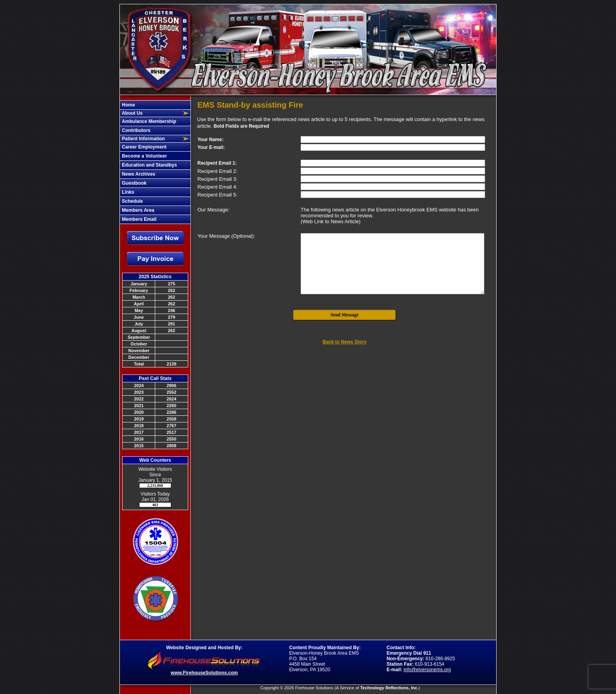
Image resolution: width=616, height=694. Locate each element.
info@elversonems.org (427, 670)
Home (128, 105)
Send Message (345, 315)
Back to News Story (345, 342)
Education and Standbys (149, 165)
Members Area (137, 210)
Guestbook (134, 183)
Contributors (136, 130)
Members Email (138, 219)
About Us (132, 113)
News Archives (138, 174)
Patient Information (143, 139)
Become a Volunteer (144, 156)
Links (127, 192)
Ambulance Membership (148, 121)
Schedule (132, 201)
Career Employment (144, 147)
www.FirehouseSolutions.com (204, 673)
